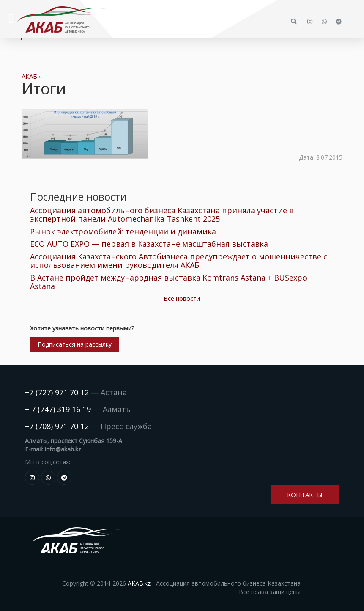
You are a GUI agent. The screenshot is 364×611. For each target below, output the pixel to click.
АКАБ (29, 76)
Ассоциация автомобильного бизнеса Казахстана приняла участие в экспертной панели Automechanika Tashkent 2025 (162, 215)
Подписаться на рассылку (75, 344)
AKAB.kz (139, 583)
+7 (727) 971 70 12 (57, 392)
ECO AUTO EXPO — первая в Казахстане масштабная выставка (149, 244)
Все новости (182, 299)
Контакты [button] (305, 495)
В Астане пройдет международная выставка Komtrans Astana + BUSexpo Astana (168, 282)
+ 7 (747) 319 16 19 (58, 409)
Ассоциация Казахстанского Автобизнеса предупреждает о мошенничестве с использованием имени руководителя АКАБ (179, 261)
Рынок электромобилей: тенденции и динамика (123, 231)
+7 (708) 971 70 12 (57, 426)
